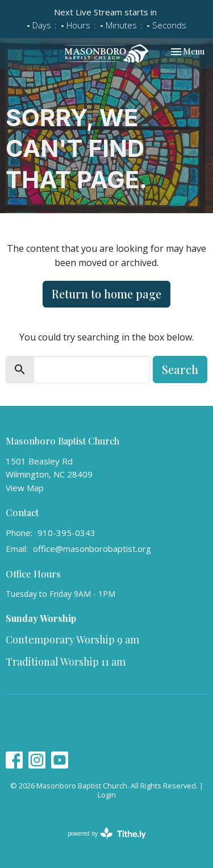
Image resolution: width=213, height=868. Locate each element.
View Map (25, 488)
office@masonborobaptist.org (92, 549)
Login (107, 795)
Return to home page (106, 294)
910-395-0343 (66, 533)
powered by (107, 834)
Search (180, 369)
